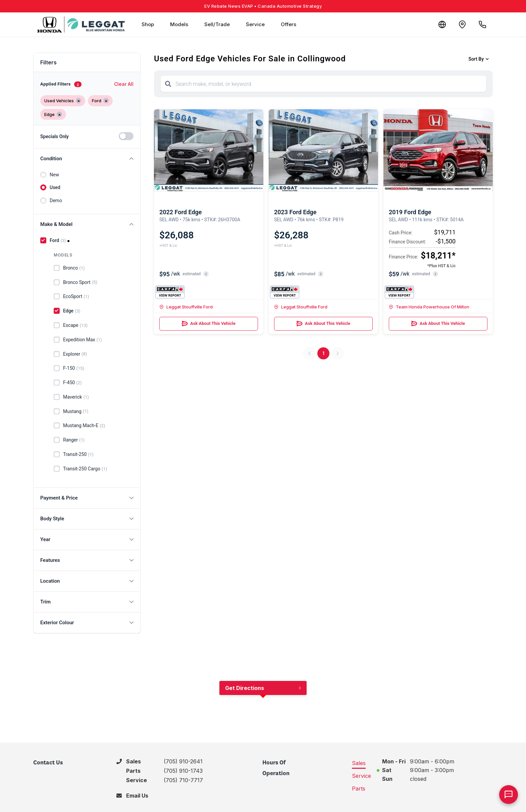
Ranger (74, 440)
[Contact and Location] (462, 24)
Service (255, 24)
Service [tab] (361, 776)
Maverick (76, 397)
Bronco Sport (80, 282)
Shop (148, 24)
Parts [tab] (359, 789)
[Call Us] (482, 24)
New (54, 175)
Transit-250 (78, 455)
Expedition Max (83, 340)
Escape (75, 326)
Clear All (124, 84)
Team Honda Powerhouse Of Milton (429, 307)
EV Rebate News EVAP (263, 6)
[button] (87, 159)
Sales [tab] (359, 763)
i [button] (206, 274)
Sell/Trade (217, 24)
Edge (72, 311)
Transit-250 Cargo (85, 469)
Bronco (74, 268)
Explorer (75, 354)
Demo (56, 200)
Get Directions (245, 688)
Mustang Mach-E (84, 426)
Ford (58, 241)
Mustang (76, 411)
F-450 (72, 383)
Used (55, 187)
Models (179, 24)
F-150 (74, 368)
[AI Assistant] (509, 795)
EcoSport (76, 297)
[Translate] (442, 24)
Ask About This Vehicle (209, 324)
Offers (288, 24)
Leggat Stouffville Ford (186, 307)
